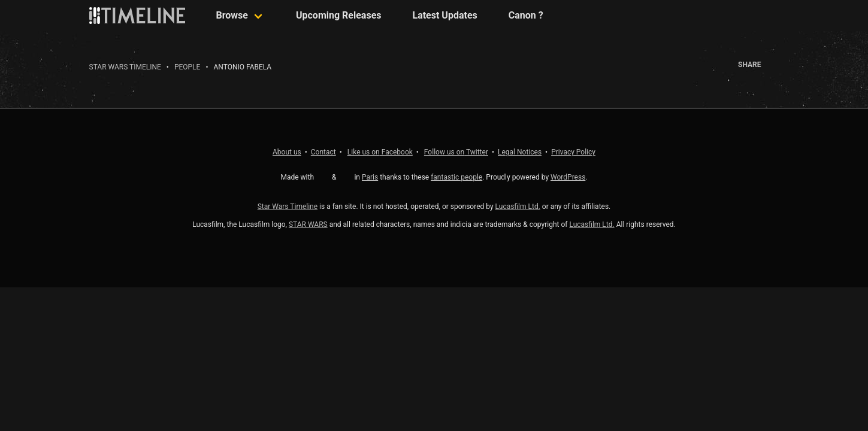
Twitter (456, 152)
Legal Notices (520, 152)
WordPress (568, 177)
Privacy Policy (573, 152)
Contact (323, 152)
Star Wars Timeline (125, 67)
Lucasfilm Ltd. (518, 207)
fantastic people (456, 177)
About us (287, 152)
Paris (370, 177)
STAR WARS (308, 224)
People (187, 67)
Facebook (380, 152)
